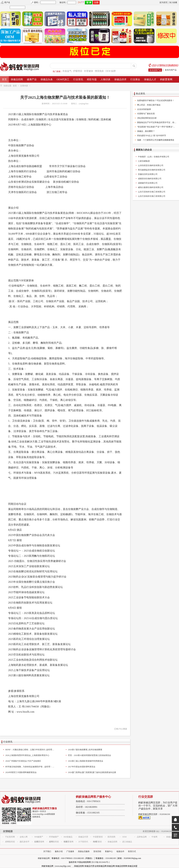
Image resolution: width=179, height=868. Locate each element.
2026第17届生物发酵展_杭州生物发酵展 (85, 750)
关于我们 (47, 851)
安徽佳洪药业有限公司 (148, 174)
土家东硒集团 (144, 161)
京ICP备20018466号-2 (100, 862)
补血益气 (67, 71)
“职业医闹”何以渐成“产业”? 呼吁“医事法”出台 (157, 127)
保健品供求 (120, 79)
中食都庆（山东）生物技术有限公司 (154, 157)
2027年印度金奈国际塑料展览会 (82, 767)
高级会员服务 (84, 851)
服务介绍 (59, 851)
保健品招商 (17, 79)
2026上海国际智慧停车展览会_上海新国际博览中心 (27, 755)
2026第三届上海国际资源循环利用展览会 (86, 761)
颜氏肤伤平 (25, 842)
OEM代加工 (63, 79)
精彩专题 (92, 79)
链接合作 (120, 851)
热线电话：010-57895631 (88, 801)
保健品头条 (47, 79)
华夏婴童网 (69, 842)
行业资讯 (78, 79)
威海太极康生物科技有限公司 (151, 187)
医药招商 (111, 837)
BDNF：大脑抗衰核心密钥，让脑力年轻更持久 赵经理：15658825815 (30, 750)
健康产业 (32, 79)
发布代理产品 (171, 70)
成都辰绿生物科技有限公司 (150, 179)
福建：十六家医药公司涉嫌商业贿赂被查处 (156, 140)
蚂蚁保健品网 (44, 858)
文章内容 (24, 86)
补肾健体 (89, 71)
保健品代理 (83, 837)
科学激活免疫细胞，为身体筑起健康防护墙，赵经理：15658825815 (30, 767)
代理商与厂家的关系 (146, 114)
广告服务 (70, 851)
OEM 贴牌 (111, 71)
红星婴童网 (39, 842)
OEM (124, 837)
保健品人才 (150, 79)
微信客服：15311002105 (88, 813)
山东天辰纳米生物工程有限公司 (152, 192)
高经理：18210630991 (87, 807)
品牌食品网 (142, 837)
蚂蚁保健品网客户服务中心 (93, 797)
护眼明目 (78, 71)
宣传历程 (97, 851)
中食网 (154, 837)
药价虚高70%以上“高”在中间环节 (152, 136)
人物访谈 (105, 79)
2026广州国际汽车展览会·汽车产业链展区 (23, 761)
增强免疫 (99, 71)
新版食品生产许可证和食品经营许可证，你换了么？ (157, 122)
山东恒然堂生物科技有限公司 (151, 165)
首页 (4, 79)
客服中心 (109, 851)
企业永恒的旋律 (144, 109)
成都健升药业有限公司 (148, 183)
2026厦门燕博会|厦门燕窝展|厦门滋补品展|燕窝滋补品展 (92, 772)
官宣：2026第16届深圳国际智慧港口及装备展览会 (89, 755)
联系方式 (132, 851)
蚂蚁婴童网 (166, 79)
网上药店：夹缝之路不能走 (149, 105)
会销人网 (24, 837)
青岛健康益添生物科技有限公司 (152, 170)
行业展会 (135, 79)
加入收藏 (173, 2)
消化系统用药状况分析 (147, 118)
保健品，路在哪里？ (146, 131)
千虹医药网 (10, 837)
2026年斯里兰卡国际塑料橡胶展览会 (21, 772)
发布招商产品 (155, 70)
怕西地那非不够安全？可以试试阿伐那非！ (156, 101)
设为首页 (163, 2)
